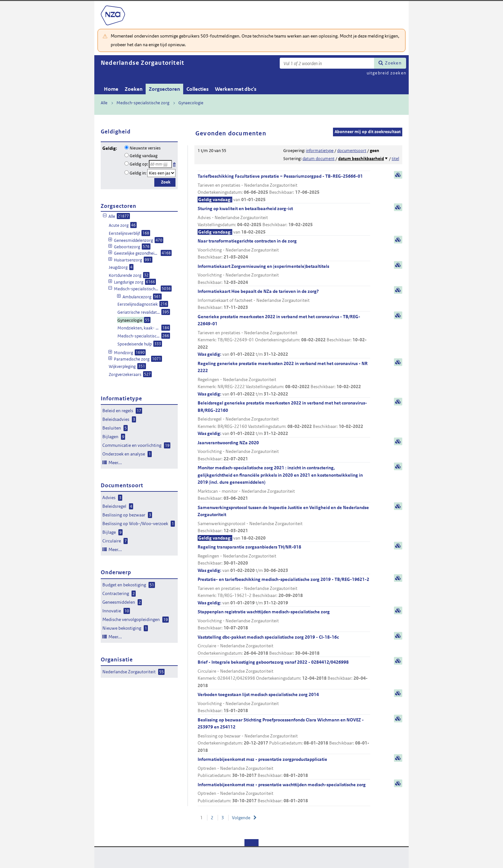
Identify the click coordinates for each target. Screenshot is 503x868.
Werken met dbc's (236, 89)
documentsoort (352, 151)
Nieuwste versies (145, 148)
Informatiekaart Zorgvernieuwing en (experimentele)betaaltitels (284, 275)
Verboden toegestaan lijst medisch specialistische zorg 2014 (284, 703)
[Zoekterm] (327, 63)
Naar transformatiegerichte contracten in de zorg (284, 249)
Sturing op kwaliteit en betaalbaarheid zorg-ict (284, 221)
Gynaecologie (191, 103)
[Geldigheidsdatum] (160, 164)
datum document (319, 159)
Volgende (241, 818)
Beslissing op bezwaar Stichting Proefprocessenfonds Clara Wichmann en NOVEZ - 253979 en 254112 (284, 736)
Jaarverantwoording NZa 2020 (284, 451)
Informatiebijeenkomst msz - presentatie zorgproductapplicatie (284, 768)
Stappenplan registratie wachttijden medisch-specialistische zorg (284, 620)
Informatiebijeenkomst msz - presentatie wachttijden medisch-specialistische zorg (284, 793)
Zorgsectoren (164, 89)
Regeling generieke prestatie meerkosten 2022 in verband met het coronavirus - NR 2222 (284, 379)
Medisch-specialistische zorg (143, 103)
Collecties (197, 89)
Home (111, 89)
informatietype (320, 151)
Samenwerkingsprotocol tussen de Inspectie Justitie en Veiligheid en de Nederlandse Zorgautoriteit (284, 523)
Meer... (115, 463)
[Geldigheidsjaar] (161, 173)
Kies (175, 163)
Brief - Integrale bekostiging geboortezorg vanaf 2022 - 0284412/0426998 (284, 674)
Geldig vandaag (144, 156)
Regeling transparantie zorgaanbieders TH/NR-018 (284, 559)
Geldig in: (138, 173)
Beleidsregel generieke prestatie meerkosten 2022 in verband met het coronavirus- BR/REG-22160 (284, 419)
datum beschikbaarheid (361, 159)
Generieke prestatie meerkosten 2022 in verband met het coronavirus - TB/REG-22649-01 (284, 336)
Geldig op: (139, 164)
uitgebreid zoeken (386, 73)
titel (395, 159)
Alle (104, 103)
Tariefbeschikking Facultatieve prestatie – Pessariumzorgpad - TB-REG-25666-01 (284, 188)
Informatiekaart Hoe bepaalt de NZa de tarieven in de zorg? (284, 300)
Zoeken (393, 63)
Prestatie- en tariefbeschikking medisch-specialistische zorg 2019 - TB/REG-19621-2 (284, 591)
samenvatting (398, 175)
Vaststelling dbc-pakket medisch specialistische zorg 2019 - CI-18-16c (284, 646)
